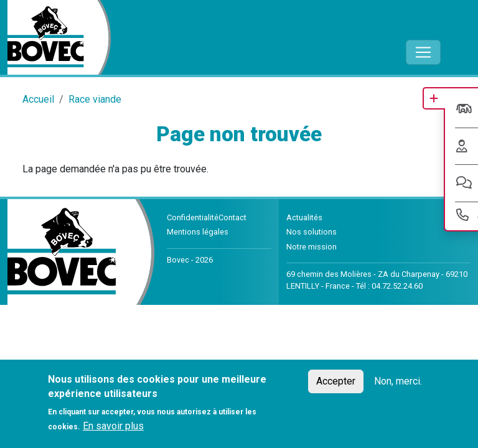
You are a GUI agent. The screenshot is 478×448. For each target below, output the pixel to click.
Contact (232, 217)
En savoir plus (113, 426)
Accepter (336, 381)
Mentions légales (198, 232)
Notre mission (312, 247)
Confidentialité (193, 217)
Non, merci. (398, 381)
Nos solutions (312, 232)
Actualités (304, 217)
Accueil (38, 99)
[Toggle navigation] (423, 52)
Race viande (95, 99)
